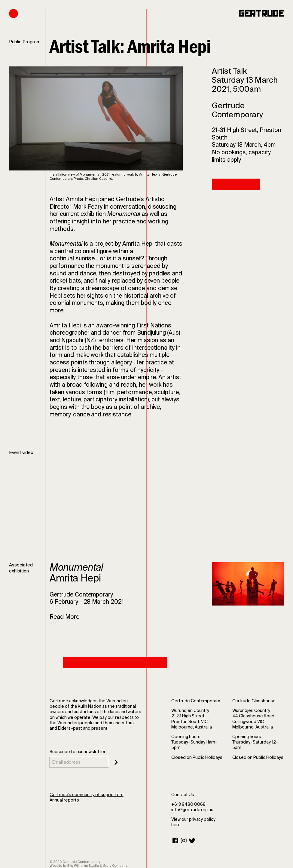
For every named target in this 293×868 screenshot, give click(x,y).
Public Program (25, 42)
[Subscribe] (116, 762)
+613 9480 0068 (188, 804)
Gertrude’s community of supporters (87, 795)
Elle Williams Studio (83, 866)
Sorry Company (115, 866)
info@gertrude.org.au (192, 810)
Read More (64, 617)
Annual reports (64, 800)
